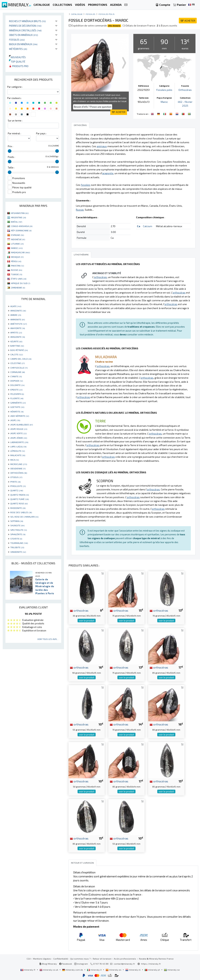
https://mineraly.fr (151, 964)
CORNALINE (18, 372)
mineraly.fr (28, 970)
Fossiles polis (107, 14)
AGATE (16, 306)
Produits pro (19, 66)
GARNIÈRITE (18, 403)
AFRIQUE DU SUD (21, 283)
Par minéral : (14, 133)
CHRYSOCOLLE (19, 368)
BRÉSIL (17, 222)
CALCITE (17, 354)
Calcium (148, 226)
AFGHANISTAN (20, 213)
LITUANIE (17, 244)
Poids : (11, 157)
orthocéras (79, 610)
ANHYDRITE (18, 328)
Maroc (164, 102)
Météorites (18, 49)
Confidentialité (61, 959)
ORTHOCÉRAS (19, 473)
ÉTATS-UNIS (19, 279)
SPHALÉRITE (18, 534)
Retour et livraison (102, 959)
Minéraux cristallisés (25, 30)
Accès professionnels (125, 959)
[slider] (10, 151)
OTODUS (16, 477)
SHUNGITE (17, 525)
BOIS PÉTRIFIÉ (19, 350)
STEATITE (16, 539)
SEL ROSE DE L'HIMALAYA (24, 517)
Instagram (81, 964)
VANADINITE (18, 552)
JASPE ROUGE (19, 429)
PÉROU (16, 261)
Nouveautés (17, 57)
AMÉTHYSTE (19, 324)
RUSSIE (17, 270)
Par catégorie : (15, 87)
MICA (15, 460)
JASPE (15, 420)
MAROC (17, 248)
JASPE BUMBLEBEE (22, 425)
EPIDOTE (16, 390)
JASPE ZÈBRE (19, 438)
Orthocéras (185, 90)
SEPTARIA (17, 521)
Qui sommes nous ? (80, 959)
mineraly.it (95, 970)
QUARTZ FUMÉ (20, 499)
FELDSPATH (17, 394)
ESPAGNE (17, 235)
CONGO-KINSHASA (22, 226)
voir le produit (87, 621)
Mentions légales (42, 959)
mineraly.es (114, 970)
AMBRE (16, 315)
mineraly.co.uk (49, 970)
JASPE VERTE (18, 433)
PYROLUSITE (18, 486)
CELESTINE (17, 363)
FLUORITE (17, 398)
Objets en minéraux (24, 35)
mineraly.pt (153, 970)
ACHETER (188, 21)
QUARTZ (17, 490)
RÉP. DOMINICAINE (21, 230)
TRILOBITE (17, 547)
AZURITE (16, 341)
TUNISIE (17, 274)
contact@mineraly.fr (124, 964)
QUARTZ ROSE (19, 503)
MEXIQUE (17, 257)
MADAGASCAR (20, 252)
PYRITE (15, 482)
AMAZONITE (18, 311)
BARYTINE (17, 346)
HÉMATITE (17, 412)
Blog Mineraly (48, 964)
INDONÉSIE (18, 239)
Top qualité (17, 62)
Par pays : (41, 133)
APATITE (16, 332)
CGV (29, 959)
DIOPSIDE (17, 381)
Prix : (10, 146)
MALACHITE (18, 455)
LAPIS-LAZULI (18, 446)
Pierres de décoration (25, 26)
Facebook (66, 964)
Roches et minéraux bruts (27, 21)
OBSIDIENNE (18, 468)
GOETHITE (17, 407)
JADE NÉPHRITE (20, 416)
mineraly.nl (133, 970)
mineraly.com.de (73, 970)
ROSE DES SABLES (21, 512)
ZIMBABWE (18, 288)
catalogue (77, 14)
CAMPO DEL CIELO (21, 359)
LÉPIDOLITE (18, 451)
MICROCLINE (19, 464)
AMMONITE (18, 319)
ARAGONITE (18, 337)
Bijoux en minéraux (23, 44)
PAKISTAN (17, 266)
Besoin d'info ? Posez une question (93, 107)
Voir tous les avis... (48, 639)
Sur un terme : (15, 121)
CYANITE (16, 376)
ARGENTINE (18, 217)
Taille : (11, 168)
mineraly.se (172, 970)
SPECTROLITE (19, 530)
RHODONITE (18, 508)
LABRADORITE (19, 442)
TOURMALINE (19, 543)
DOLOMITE (17, 385)
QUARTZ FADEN (20, 495)
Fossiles (17, 40)
